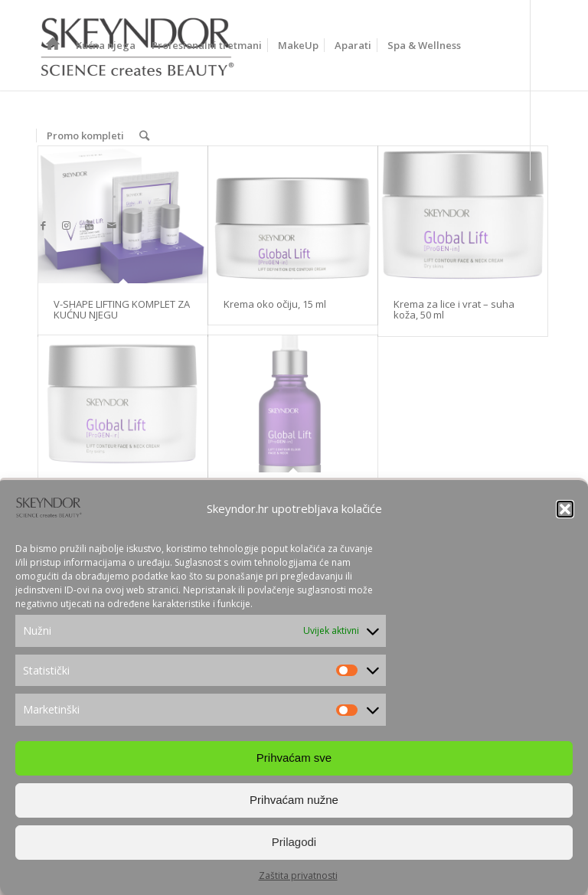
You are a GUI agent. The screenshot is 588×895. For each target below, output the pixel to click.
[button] (565, 509)
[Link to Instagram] (66, 225)
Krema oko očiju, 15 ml (275, 304)
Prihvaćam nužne (294, 800)
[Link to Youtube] (89, 225)
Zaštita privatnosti (298, 875)
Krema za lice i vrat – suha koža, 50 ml (454, 309)
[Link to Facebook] (43, 225)
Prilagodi (294, 842)
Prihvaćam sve (294, 758)
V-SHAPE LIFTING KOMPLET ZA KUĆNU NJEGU (122, 309)
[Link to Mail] (112, 225)
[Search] (144, 136)
